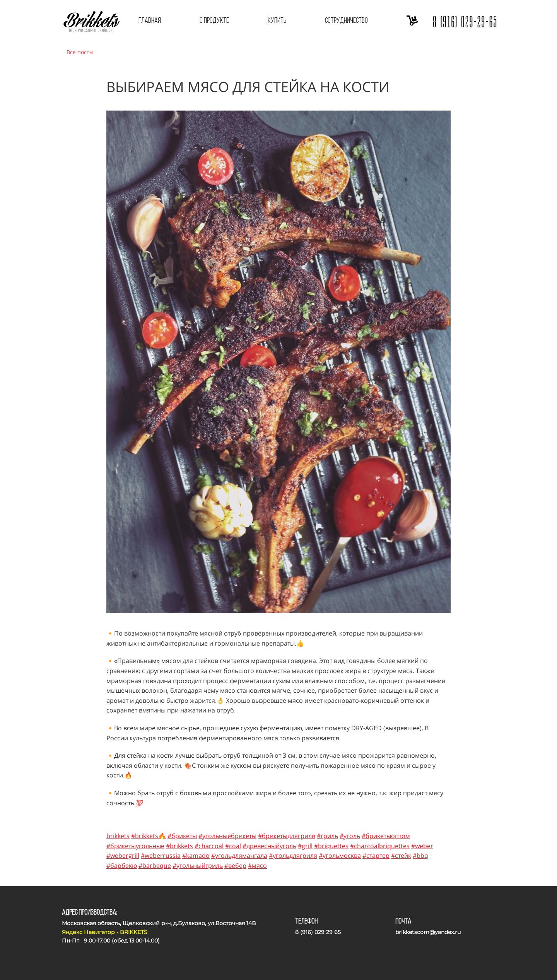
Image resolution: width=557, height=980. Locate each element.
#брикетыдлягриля (287, 836)
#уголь (350, 836)
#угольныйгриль (198, 866)
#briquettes (331, 846)
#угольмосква (340, 856)
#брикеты (182, 836)
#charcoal (209, 846)
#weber (422, 846)
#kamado (196, 856)
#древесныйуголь (269, 846)
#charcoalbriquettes (380, 846)
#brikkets (179, 846)
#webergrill (123, 856)
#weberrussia (161, 856)
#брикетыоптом (386, 836)
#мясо (257, 866)
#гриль (327, 836)
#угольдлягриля (293, 856)
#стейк (401, 856)
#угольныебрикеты (227, 836)
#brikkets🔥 (149, 836)
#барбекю (122, 866)
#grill (305, 846)
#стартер (376, 856)
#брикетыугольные (135, 846)
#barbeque (155, 866)
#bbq (420, 856)
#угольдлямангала (239, 856)
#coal (233, 846)
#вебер (235, 866)
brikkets (118, 836)
